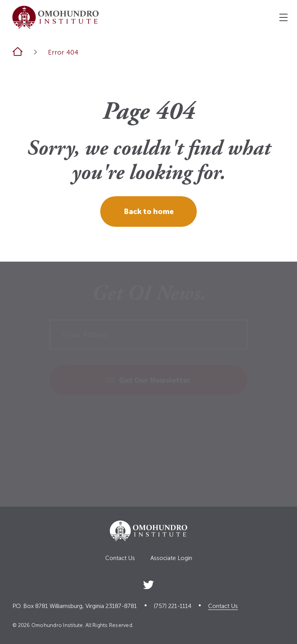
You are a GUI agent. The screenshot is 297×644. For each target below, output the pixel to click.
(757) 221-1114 (173, 606)
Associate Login (171, 558)
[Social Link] (148, 583)
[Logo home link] (55, 17)
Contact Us (120, 558)
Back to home (149, 212)
